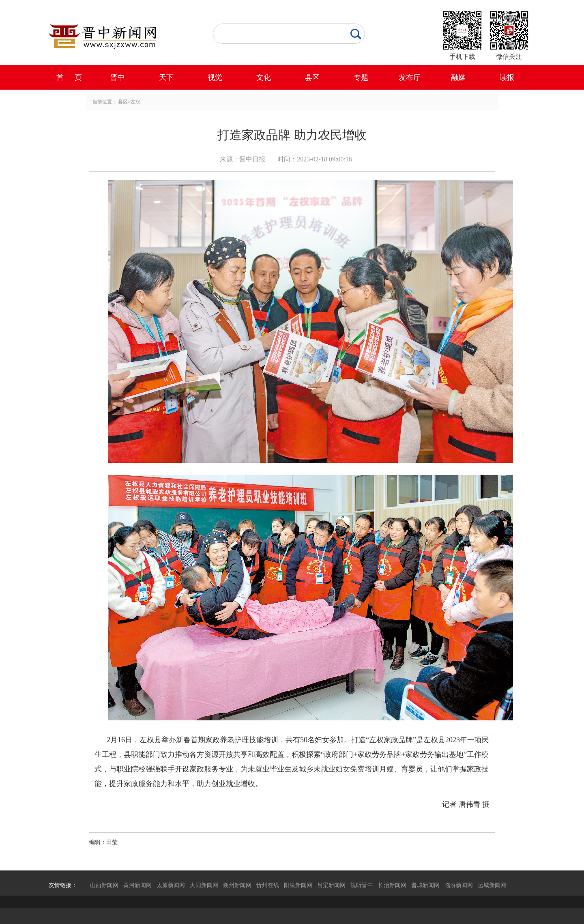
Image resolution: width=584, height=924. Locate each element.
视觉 (215, 77)
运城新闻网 (492, 885)
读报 (507, 77)
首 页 (69, 77)
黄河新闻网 (137, 885)
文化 (264, 77)
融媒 (458, 77)
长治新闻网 (392, 885)
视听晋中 (362, 885)
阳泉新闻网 (298, 885)
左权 (135, 102)
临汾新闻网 (459, 885)
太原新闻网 (171, 885)
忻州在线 (268, 885)
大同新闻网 (204, 885)
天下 (166, 77)
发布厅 (410, 77)
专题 (361, 77)
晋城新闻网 (425, 885)
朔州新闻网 (237, 885)
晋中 (118, 77)
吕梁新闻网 (331, 885)
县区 (312, 77)
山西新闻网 (104, 885)
